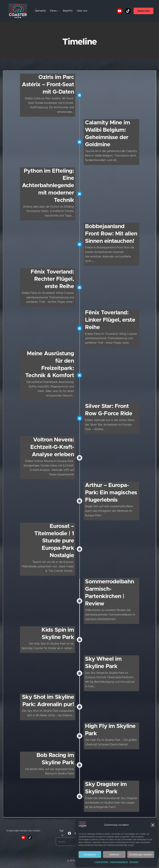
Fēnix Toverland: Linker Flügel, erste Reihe (110, 320)
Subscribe (144, 11)
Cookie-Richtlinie (101, 862)
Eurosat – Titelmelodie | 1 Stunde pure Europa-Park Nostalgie (54, 541)
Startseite (40, 11)
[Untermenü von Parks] (58, 11)
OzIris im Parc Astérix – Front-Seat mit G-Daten (48, 85)
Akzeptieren (90, 854)
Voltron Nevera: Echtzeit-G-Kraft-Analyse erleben (52, 447)
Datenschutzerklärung (119, 862)
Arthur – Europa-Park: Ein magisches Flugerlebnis (111, 493)
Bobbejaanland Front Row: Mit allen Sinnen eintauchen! (111, 234)
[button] (153, 825)
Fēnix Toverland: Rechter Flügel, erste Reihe (52, 279)
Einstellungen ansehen (141, 854)
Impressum (134, 862)
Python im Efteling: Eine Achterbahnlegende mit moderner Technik (48, 186)
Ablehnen (114, 854)
